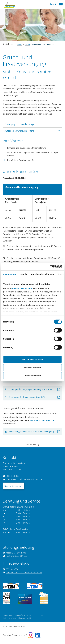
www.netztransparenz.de (42, 420)
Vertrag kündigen (9, 621)
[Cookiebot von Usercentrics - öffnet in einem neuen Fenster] (50, 267)
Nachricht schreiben (13, 489)
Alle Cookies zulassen (32, 359)
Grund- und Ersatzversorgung (44, 44)
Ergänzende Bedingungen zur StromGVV (27, 397)
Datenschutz (7, 618)
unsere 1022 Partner (22, 288)
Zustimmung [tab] (9, 274)
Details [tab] (23, 274)
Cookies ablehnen (32, 376)
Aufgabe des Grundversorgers (19, 131)
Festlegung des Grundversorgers (21, 124)
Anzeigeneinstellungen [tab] (42, 274)
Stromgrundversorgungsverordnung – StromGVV (31, 389)
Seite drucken (32, 445)
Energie (19, 44)
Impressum (41, 618)
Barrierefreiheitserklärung (25, 618)
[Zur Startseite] (10, 7)
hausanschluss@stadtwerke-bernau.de (24, 576)
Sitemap (22, 621)
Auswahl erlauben (32, 367)
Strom (27, 44)
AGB (29, 621)
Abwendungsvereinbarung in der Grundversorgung (31, 432)
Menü (57, 5)
